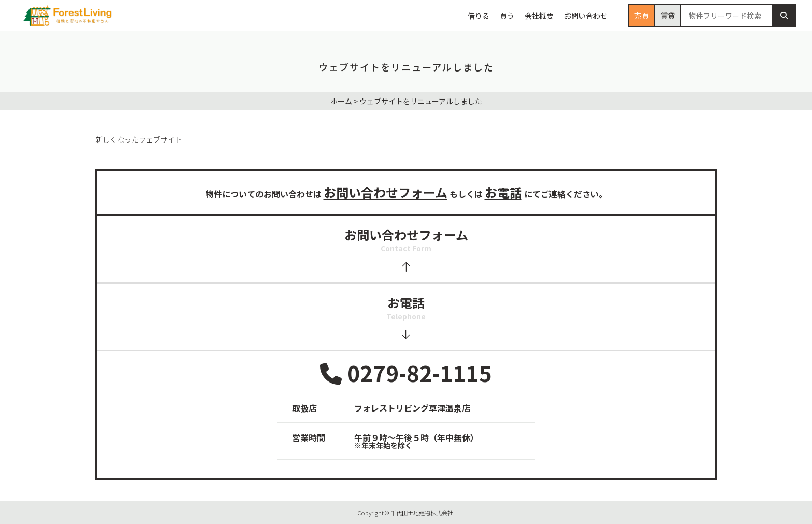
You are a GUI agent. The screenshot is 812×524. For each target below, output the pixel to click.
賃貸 (668, 16)
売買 (642, 16)
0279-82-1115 (406, 373)
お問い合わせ (586, 16)
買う (507, 16)
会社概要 (539, 16)
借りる (479, 16)
